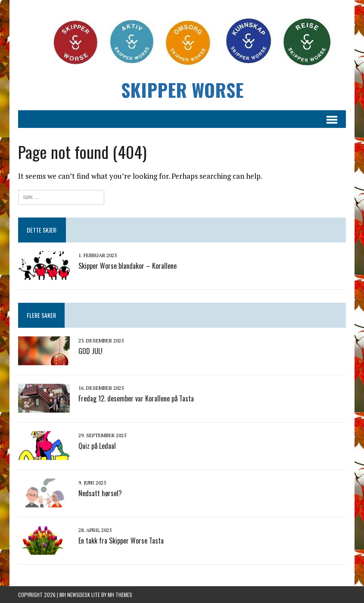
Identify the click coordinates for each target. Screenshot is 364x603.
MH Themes (120, 595)
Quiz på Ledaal (97, 446)
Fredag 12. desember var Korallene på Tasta (136, 398)
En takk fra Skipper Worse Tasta (121, 541)
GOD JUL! (90, 351)
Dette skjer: (42, 230)
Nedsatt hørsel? (100, 493)
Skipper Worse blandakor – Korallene (128, 266)
